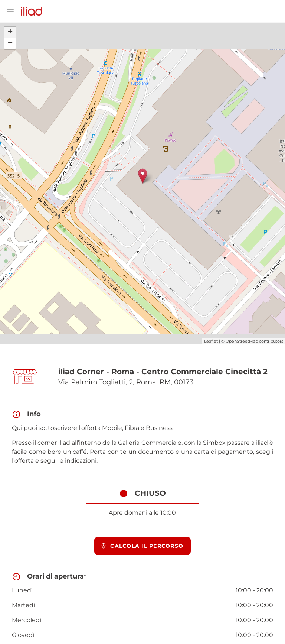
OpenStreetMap (242, 341)
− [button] (10, 43)
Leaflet (211, 341)
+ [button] (10, 32)
